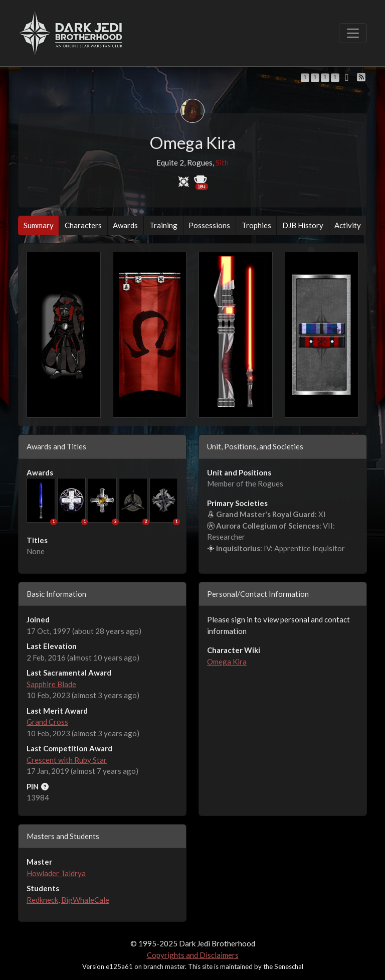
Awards (125, 225)
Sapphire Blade (51, 684)
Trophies (256, 225)
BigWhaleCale (85, 900)
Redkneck (42, 900)
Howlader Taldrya (56, 873)
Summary (39, 225)
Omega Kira (227, 662)
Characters (83, 225)
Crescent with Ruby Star (67, 760)
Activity (348, 225)
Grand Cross (47, 722)
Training (163, 225)
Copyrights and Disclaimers (193, 955)
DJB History (303, 225)
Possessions (209, 225)
